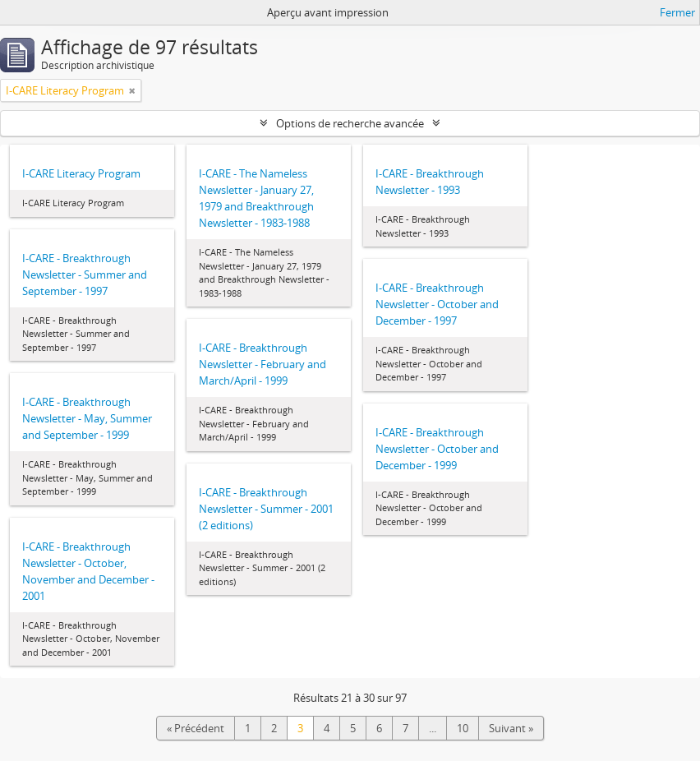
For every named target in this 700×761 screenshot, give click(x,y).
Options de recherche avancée (350, 123)
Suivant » (511, 728)
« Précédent (196, 728)
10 (463, 728)
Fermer (677, 12)
